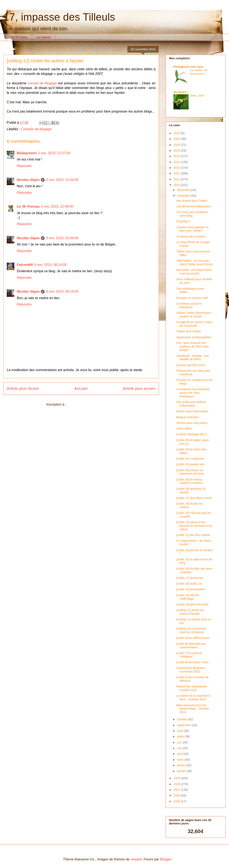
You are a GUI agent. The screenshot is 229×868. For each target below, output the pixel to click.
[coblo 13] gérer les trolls (192, 604)
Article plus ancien (139, 388)
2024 (177, 145)
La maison (44, 37)
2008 (177, 784)
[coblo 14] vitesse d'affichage (188, 597)
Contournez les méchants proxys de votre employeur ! (193, 393)
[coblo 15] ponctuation (191, 589)
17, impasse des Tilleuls (59, 17)
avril (180, 754)
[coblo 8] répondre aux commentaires (191, 646)
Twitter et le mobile (189, 331)
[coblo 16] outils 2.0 (189, 584)
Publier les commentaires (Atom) (92, 404)
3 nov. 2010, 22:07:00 (54, 153)
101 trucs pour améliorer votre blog (192, 214)
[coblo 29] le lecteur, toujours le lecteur (190, 481)
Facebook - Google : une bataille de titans (193, 358)
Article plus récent (23, 388)
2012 (177, 173)
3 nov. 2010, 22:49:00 (62, 238)
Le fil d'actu (19, 37)
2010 (177, 185)
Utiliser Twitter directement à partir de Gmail (194, 315)
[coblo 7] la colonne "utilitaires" (189, 655)
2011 (177, 179)
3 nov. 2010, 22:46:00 (57, 206)
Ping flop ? (183, 221)
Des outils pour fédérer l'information (191, 404)
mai (180, 748)
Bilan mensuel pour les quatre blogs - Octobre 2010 (193, 709)
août (180, 731)
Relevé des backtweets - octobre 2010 (192, 688)
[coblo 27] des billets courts (194, 498)
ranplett (136, 859)
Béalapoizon (27, 153)
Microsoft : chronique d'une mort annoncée (194, 272)
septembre (184, 725)
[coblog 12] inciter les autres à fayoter (190, 612)
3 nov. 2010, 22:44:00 (62, 180)
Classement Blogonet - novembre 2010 (191, 670)
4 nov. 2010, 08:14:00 (50, 265)
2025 (177, 139)
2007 (177, 790)
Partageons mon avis (188, 67)
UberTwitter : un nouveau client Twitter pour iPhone (194, 262)
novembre (184, 196)
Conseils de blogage (36, 129)
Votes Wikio (184, 429)
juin (180, 742)
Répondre (24, 166)
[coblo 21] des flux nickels (193, 535)
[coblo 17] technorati (190, 578)
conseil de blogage (42, 83)
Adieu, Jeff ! (197, 96)
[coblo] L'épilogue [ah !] (192, 434)
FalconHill (25, 265)
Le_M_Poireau (28, 206)
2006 (177, 795)
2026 (177, 133)
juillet (181, 737)
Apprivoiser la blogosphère (194, 337)
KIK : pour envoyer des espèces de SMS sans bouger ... (193, 346)
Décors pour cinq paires (192, 423)
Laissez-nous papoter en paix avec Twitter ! (192, 229)
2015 (177, 156)
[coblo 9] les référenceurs (193, 638)
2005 (177, 801)
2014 (177, 162)
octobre (182, 719)
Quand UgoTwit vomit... (192, 365)
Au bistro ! (181, 92)
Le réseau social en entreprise (189, 305)
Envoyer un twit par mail (192, 298)
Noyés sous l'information (192, 411)
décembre (184, 190)
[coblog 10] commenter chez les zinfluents (191, 630)
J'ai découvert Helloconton (194, 206)
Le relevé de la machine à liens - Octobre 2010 (193, 697)
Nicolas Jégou (28, 180)
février (182, 765)
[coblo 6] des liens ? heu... (194, 662)
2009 (177, 778)
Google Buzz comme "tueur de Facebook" (194, 324)
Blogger (166, 859)
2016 (177, 150)
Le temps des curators (191, 236)
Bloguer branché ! (188, 417)
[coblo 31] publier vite (190, 464)
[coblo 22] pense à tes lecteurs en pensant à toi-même (194, 526)
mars (181, 760)
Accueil (81, 388)
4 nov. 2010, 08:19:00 (62, 291)
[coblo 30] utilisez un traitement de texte (190, 472)
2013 (177, 168)
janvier (182, 771)
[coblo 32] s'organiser (190, 459)
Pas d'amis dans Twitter (192, 201)
